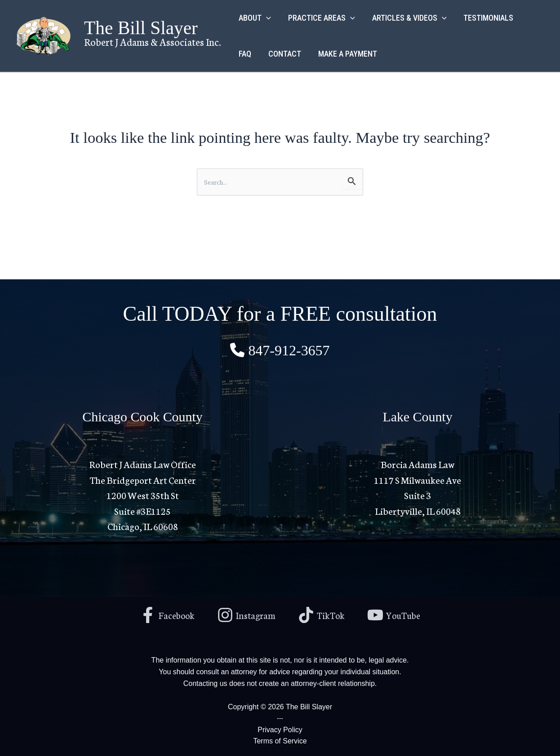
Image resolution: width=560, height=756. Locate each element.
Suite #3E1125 (142, 510)
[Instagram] (245, 614)
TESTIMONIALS (485, 18)
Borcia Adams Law (418, 463)
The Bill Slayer (141, 28)
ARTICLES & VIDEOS (407, 18)
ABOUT (254, 18)
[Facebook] (164, 614)
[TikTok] (322, 614)
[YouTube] (397, 614)
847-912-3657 (289, 349)
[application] (266, 18)
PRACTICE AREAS (320, 18)
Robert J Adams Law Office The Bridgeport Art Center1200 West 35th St (142, 478)
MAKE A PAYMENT (345, 54)
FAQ (244, 54)
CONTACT (283, 54)
